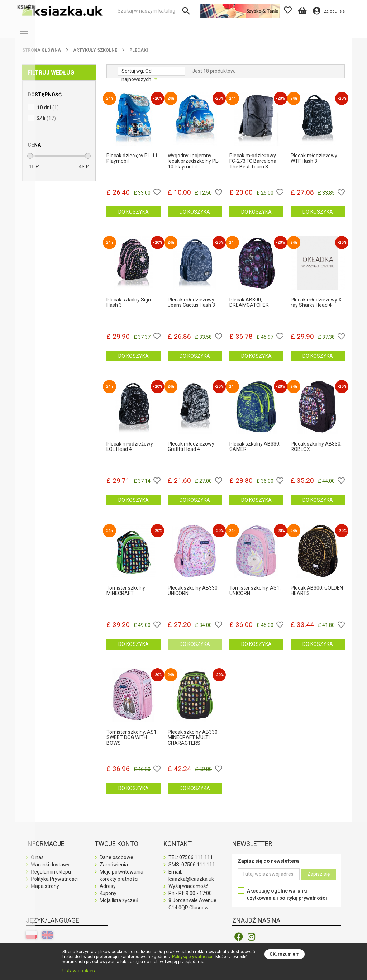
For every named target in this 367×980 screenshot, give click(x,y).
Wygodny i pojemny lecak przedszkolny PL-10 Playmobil (194, 167)
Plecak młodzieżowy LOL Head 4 (130, 452)
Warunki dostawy (50, 870)
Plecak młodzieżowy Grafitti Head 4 (191, 452)
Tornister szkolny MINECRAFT (126, 596)
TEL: (191, 863)
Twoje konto (116, 849)
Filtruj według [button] (51, 78)
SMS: (192, 870)
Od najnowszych (137, 78)
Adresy (108, 892)
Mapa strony (45, 892)
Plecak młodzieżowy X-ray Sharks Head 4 (317, 308)
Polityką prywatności (192, 957)
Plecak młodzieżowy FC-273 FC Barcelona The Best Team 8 (253, 167)
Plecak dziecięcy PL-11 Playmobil (132, 164)
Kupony (108, 899)
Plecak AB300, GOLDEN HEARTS (317, 596)
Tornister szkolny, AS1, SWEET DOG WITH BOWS (132, 743)
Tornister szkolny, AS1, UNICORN (255, 596)
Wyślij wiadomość (188, 892)
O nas (37, 863)
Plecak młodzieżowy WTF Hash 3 (314, 164)
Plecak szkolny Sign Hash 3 (129, 308)
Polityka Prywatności (54, 885)
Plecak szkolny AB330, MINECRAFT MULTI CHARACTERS (193, 743)
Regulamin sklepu (51, 877)
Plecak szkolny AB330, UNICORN (193, 596)
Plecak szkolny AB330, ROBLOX (316, 452)
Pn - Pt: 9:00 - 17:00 (190, 899)
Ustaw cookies (79, 971)
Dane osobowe (116, 863)
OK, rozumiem (284, 954)
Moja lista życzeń (119, 906)
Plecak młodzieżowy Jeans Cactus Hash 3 (191, 308)
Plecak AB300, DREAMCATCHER (249, 308)
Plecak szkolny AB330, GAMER (255, 452)
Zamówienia (114, 870)
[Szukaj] (153, 11)
